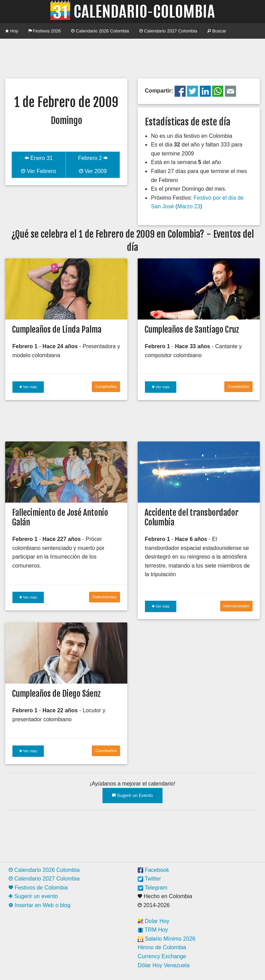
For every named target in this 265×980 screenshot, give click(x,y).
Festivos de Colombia (38, 888)
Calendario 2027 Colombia (168, 31)
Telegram (153, 888)
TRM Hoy (153, 930)
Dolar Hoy (154, 921)
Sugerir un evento (33, 896)
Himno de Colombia (162, 947)
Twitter (149, 879)
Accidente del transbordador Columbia (192, 518)
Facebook (153, 870)
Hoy (12, 31)
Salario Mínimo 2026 (166, 939)
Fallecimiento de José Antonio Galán (60, 518)
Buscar (217, 31)
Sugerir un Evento (132, 795)
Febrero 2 (93, 158)
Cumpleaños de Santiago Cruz (192, 330)
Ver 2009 (93, 171)
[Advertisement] (132, 58)
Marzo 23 (189, 206)
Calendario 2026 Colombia (100, 31)
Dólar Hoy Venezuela (164, 965)
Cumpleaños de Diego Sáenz (56, 694)
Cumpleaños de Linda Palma (57, 330)
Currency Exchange (162, 956)
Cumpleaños (106, 387)
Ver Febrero (38, 171)
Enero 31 (38, 158)
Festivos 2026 (45, 31)
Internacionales (237, 606)
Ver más (28, 387)
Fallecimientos (105, 597)
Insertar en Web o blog (40, 905)
